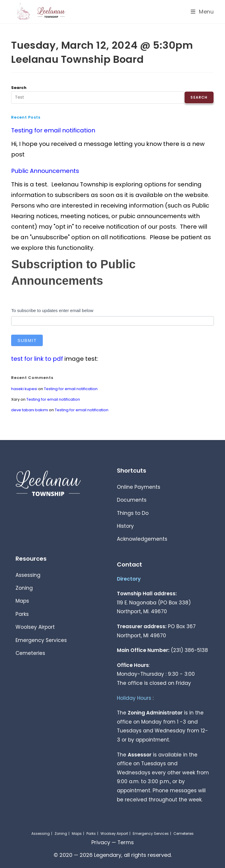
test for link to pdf (37, 359)
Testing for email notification (53, 130)
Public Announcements (45, 171)
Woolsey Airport (35, 627)
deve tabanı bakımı (30, 410)
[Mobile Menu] (202, 12)
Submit (27, 340)
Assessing (28, 575)
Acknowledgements (142, 539)
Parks (22, 614)
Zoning (24, 588)
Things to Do (133, 513)
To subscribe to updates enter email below (52, 310)
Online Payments (139, 487)
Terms (126, 842)
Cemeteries (30, 653)
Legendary (108, 855)
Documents (132, 500)
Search (19, 88)
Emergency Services (41, 640)
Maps (22, 601)
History (125, 526)
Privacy (100, 842)
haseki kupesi (24, 389)
